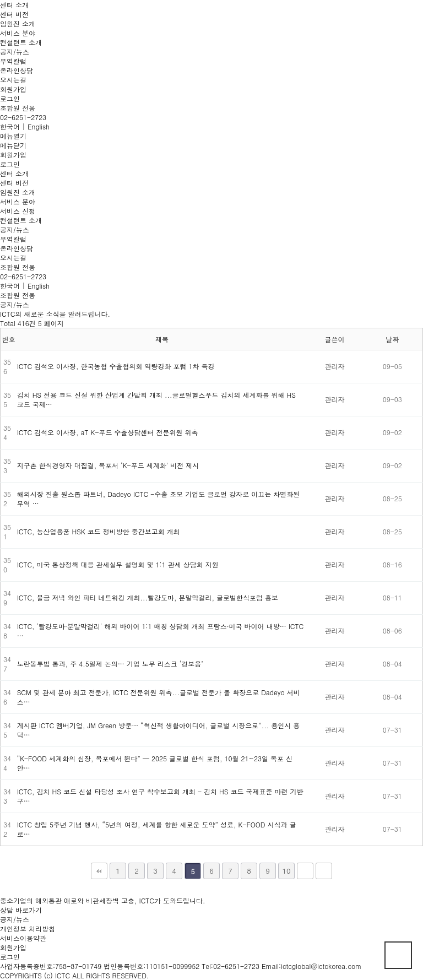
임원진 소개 (18, 23)
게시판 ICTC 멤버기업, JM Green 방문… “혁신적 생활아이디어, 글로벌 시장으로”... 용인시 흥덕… (159, 730)
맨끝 (324, 871)
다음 (305, 871)
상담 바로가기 (21, 910)
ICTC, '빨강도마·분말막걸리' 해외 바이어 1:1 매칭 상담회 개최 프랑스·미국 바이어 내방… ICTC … (160, 631)
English (39, 126)
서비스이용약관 (23, 938)
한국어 (10, 126)
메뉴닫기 (13, 145)
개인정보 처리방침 (28, 928)
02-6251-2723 (23, 117)
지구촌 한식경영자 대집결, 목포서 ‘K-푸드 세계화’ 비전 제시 (108, 465)
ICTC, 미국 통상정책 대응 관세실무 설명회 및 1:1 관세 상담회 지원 (118, 564)
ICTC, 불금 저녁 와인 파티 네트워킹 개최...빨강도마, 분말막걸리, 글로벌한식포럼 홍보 (148, 597)
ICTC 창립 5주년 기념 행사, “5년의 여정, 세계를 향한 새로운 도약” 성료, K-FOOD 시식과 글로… (157, 829)
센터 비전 (14, 14)
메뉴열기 (13, 136)
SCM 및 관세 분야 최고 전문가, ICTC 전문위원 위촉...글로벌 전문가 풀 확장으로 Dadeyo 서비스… (159, 697)
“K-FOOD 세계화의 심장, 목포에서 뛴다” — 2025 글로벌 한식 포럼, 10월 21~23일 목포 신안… (155, 763)
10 (286, 871)
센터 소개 (14, 5)
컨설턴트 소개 (21, 42)
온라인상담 (17, 70)
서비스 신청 (18, 211)
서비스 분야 (18, 33)
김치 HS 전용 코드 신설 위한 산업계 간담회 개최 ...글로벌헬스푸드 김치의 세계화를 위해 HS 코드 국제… (156, 399)
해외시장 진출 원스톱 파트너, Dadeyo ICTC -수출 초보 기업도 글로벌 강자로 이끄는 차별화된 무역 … (159, 499)
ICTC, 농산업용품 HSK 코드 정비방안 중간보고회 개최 (99, 531)
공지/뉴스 (15, 52)
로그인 (10, 98)
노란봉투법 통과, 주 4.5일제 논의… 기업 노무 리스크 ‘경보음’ (110, 664)
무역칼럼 (13, 61)
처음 (99, 871)
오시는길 (13, 80)
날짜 (392, 339)
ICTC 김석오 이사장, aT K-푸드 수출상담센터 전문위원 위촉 (108, 432)
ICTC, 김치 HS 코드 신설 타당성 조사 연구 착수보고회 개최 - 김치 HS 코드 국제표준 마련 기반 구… (160, 796)
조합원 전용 (18, 108)
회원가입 (13, 89)
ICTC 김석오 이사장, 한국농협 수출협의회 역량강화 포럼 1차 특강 (116, 366)
